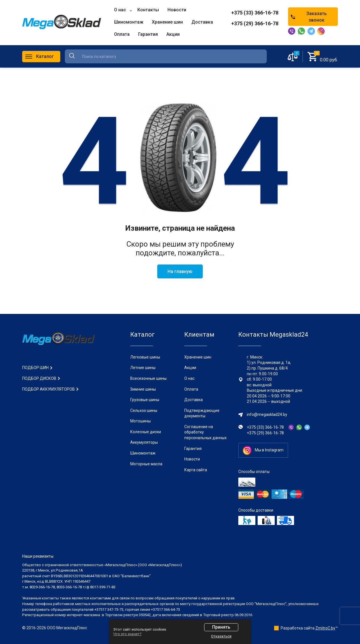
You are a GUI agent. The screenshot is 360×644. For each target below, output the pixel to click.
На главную (180, 271)
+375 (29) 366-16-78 (255, 23)
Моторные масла (146, 464)
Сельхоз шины (144, 410)
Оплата (191, 389)
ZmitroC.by (325, 628)
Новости (192, 459)
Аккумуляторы (144, 442)
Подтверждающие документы (202, 413)
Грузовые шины (145, 400)
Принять (221, 627)
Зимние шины (143, 389)
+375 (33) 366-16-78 (255, 13)
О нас (189, 378)
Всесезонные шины (148, 378)
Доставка (194, 400)
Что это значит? (127, 634)
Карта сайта (196, 470)
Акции (190, 368)
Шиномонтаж (143, 453)
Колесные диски (146, 432)
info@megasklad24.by (267, 414)
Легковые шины (145, 357)
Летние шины (143, 368)
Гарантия (193, 449)
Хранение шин (198, 357)
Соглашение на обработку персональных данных (205, 432)
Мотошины (140, 421)
